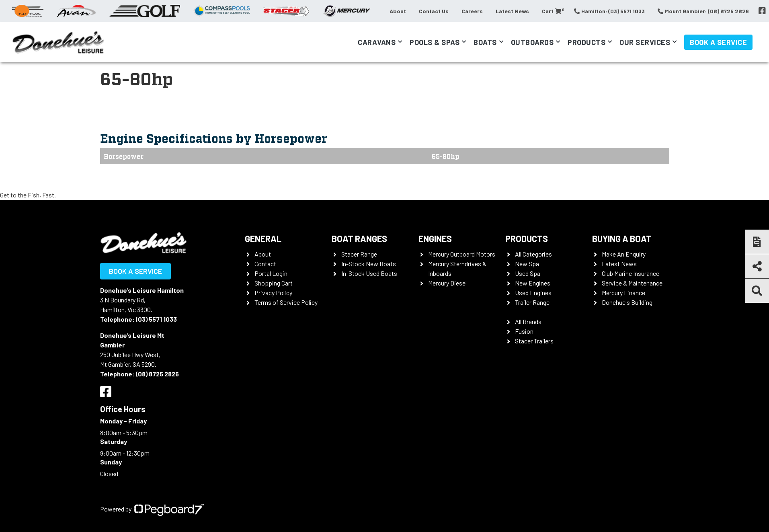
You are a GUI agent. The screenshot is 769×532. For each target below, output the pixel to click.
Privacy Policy (273, 293)
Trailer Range (532, 302)
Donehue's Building (627, 302)
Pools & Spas (435, 42)
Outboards (532, 42)
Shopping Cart (274, 283)
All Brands (528, 321)
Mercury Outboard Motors (462, 254)
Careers (472, 11)
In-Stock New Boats (369, 264)
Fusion (524, 331)
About (398, 11)
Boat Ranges (359, 238)
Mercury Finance (623, 293)
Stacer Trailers (534, 341)
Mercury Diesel (447, 283)
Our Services (645, 42)
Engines (435, 238)
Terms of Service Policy (286, 302)
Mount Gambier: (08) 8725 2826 (703, 11)
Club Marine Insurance (631, 273)
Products (586, 42)
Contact (265, 264)
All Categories (533, 254)
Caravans (377, 42)
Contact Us (434, 11)
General (263, 238)
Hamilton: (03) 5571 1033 (609, 11)
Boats (485, 42)
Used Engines (533, 293)
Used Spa (528, 273)
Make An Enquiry (624, 254)
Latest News (512, 11)
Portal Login (271, 273)
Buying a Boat (622, 238)
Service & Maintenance (632, 283)
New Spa (527, 264)
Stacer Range (359, 254)
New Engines (533, 283)
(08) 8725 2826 (157, 374)
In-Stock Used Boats (369, 273)
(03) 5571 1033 (156, 319)
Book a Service (718, 42)
